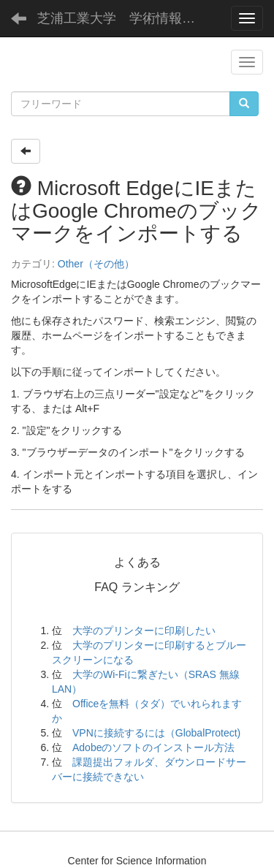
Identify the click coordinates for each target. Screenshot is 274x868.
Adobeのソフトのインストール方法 (153, 747)
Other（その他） (96, 264)
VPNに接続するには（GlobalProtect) (156, 733)
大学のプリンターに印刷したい (144, 631)
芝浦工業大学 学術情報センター (128, 18)
